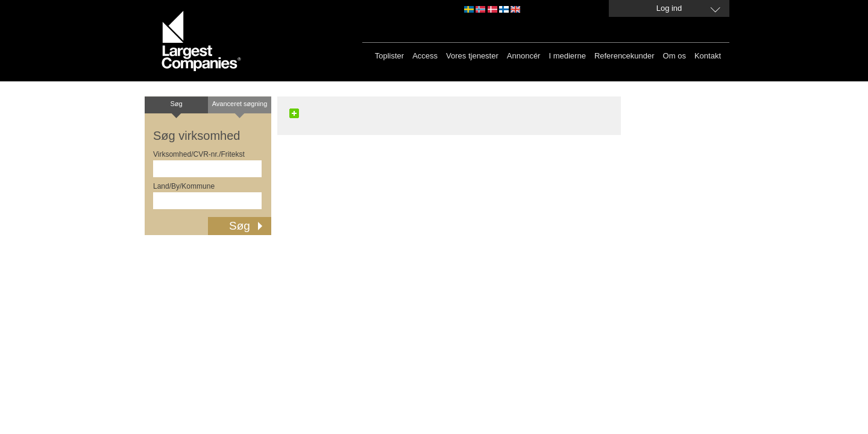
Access (425, 56)
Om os (675, 56)
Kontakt (708, 56)
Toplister (389, 56)
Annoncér (524, 56)
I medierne (567, 56)
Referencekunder (624, 56)
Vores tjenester (472, 56)
